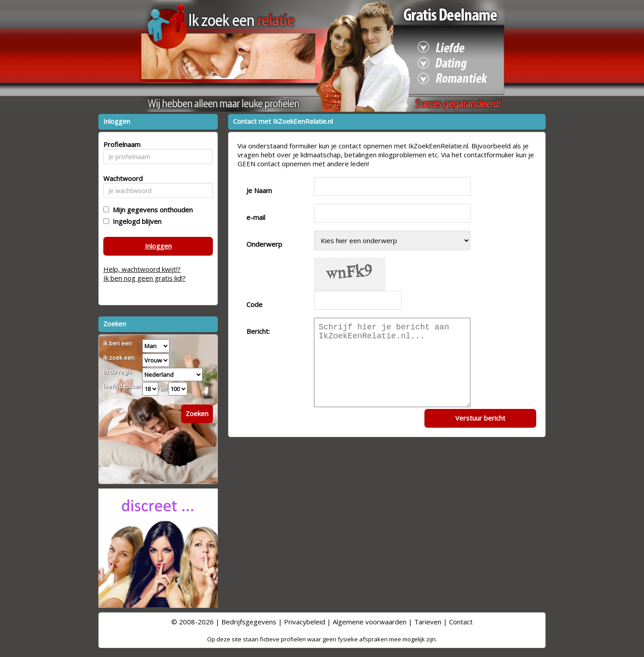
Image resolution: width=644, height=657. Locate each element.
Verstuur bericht (480, 418)
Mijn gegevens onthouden (151, 210)
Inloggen (158, 246)
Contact (461, 622)
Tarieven (428, 622)
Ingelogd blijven (135, 221)
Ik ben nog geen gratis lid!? (144, 278)
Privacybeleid (305, 622)
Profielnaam (121, 144)
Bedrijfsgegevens (249, 622)
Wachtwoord (121, 178)
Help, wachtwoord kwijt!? (142, 269)
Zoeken (197, 413)
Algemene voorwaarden (370, 622)
